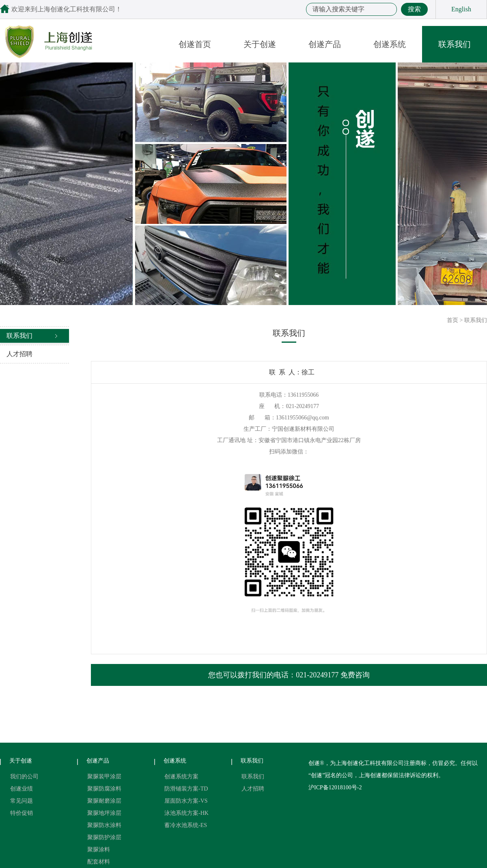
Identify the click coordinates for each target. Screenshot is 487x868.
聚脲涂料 (99, 850)
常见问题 (22, 801)
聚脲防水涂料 (104, 825)
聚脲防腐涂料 (104, 789)
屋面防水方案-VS (186, 801)
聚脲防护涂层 (104, 837)
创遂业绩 (22, 789)
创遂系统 (390, 44)
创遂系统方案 (181, 777)
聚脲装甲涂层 (104, 777)
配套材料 (99, 862)
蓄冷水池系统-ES (186, 825)
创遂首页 (195, 44)
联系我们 (455, 44)
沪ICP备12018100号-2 (335, 787)
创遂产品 (325, 44)
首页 (453, 320)
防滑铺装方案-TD (186, 789)
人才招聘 (19, 354)
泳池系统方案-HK (186, 813)
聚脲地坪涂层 (104, 813)
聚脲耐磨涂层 (104, 801)
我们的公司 (24, 777)
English (461, 9)
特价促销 (22, 813)
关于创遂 (260, 44)
